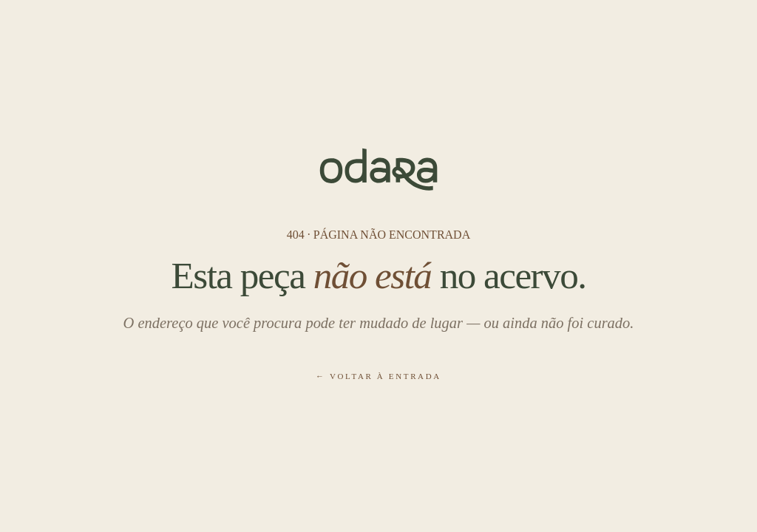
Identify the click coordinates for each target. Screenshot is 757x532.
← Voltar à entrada (378, 376)
